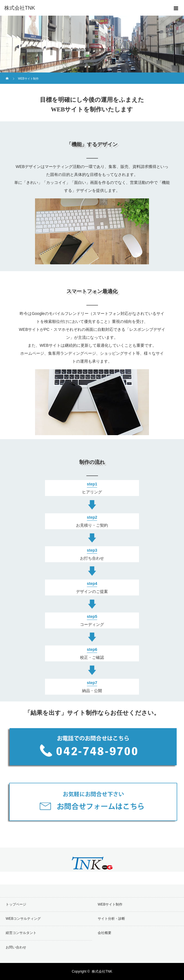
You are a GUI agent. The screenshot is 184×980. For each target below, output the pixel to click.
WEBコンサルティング (23, 919)
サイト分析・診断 (111, 919)
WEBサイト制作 (110, 904)
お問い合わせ (16, 947)
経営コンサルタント (21, 933)
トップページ (16, 904)
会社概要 (105, 933)
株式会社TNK (102, 971)
